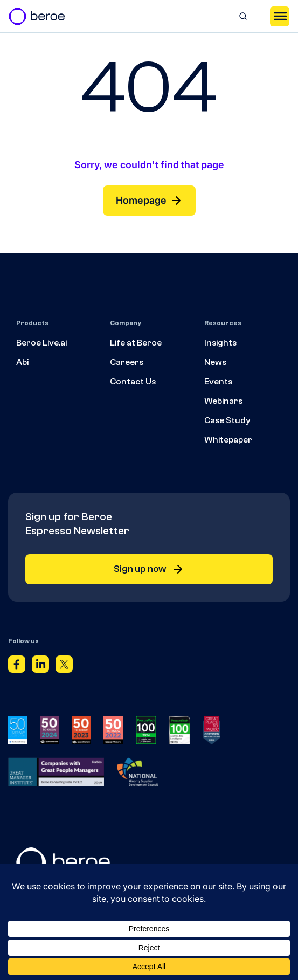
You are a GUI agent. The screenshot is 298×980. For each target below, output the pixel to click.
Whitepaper (228, 440)
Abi (22, 362)
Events (218, 382)
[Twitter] (64, 666)
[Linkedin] (40, 666)
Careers (127, 362)
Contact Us (133, 382)
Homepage (149, 201)
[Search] (243, 16)
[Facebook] (17, 666)
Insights (220, 343)
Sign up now (149, 569)
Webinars (223, 401)
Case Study (227, 420)
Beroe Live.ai (41, 343)
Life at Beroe (136, 343)
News (215, 362)
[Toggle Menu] (280, 16)
